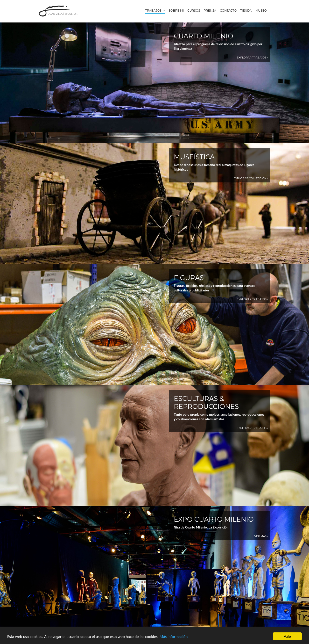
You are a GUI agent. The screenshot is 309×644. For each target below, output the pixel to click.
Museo (261, 11)
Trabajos (155, 11)
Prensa (210, 11)
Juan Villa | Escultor (63, 14)
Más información (174, 637)
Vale (287, 636)
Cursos (194, 11)
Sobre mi (176, 11)
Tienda (246, 11)
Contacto (228, 11)
